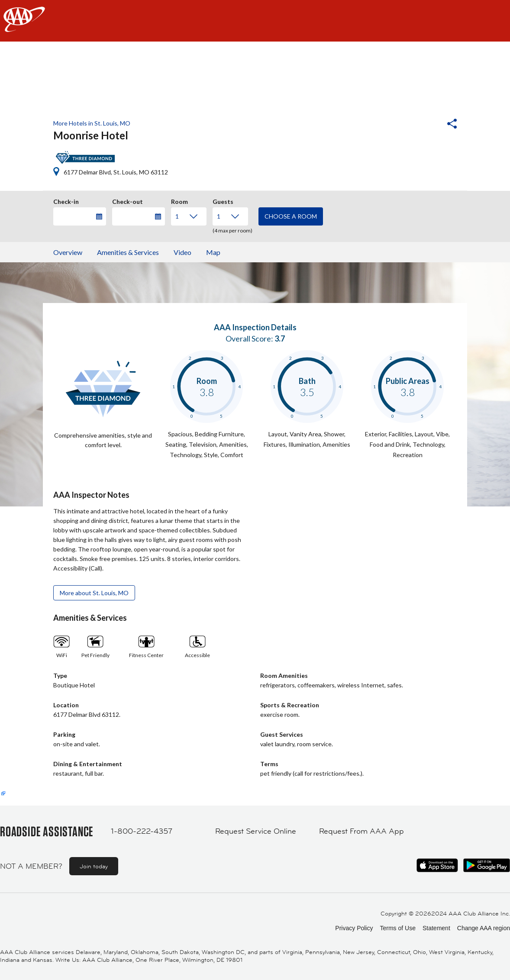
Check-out (127, 200)
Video (182, 252)
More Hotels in (92, 123)
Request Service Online (256, 831)
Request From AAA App (362, 831)
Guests (223, 200)
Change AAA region (484, 928)
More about (94, 593)
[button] (429, 125)
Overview (68, 252)
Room (179, 200)
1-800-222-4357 (142, 831)
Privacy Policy (354, 928)
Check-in (66, 200)
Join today (94, 866)
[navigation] (255, 21)
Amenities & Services (128, 252)
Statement (436, 928)
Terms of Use (397, 928)
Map (213, 252)
